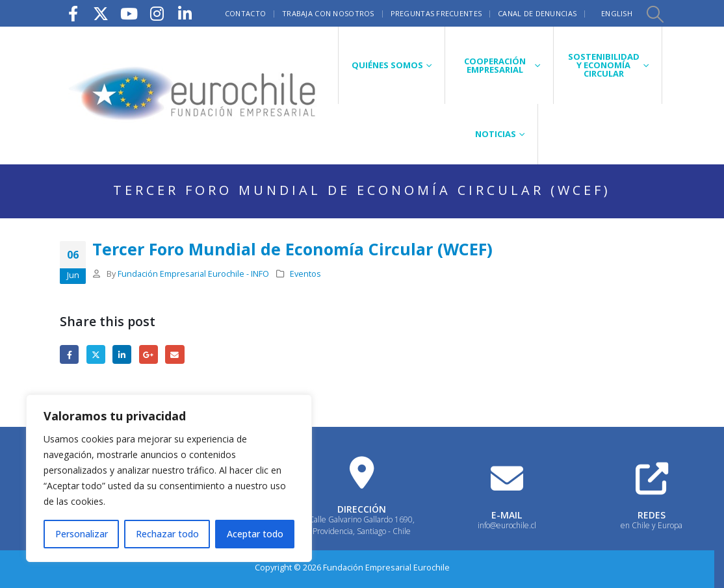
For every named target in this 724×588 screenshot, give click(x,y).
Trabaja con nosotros (328, 13)
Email (175, 354)
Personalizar (82, 534)
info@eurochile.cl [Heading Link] (507, 525)
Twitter (96, 354)
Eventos (305, 274)
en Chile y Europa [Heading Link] (652, 525)
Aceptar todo (255, 534)
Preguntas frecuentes (436, 13)
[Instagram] (157, 13)
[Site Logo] (194, 95)
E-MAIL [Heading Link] (507, 515)
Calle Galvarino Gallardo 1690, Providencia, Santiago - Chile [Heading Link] (362, 525)
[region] (169, 478)
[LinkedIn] (185, 13)
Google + (149, 354)
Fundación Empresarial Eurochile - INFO (193, 274)
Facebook (69, 354)
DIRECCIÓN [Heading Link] (362, 509)
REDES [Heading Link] (652, 515)
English (617, 13)
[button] (654, 14)
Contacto (245, 13)
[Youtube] (129, 13)
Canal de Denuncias (537, 13)
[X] (101, 13)
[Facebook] (73, 13)
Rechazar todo (167, 534)
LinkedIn (122, 354)
